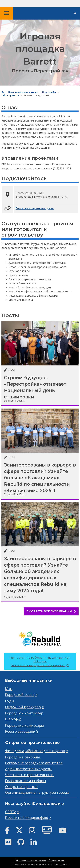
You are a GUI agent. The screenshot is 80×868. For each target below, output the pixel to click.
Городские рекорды (22, 757)
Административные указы (28, 769)
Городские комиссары (24, 725)
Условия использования (31, 860)
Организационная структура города (37, 792)
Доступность (62, 864)
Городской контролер (24, 713)
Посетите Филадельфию (27, 817)
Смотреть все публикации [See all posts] (51, 611)
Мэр (9, 689)
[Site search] (75, 13)
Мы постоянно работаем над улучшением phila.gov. (40, 661)
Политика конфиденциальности (32, 864)
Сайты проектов (10, 95)
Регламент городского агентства (34, 763)
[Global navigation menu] (6, 13)
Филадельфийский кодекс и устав (35, 751)
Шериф (11, 719)
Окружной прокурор (23, 707)
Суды (10, 701)
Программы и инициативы (23, 92)
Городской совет (20, 694)
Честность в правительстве (29, 775)
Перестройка (49, 92)
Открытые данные (21, 787)
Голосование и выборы (26, 781)
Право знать (56, 860)
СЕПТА (11, 812)
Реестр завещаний (22, 731)
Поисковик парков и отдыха (35, 208)
